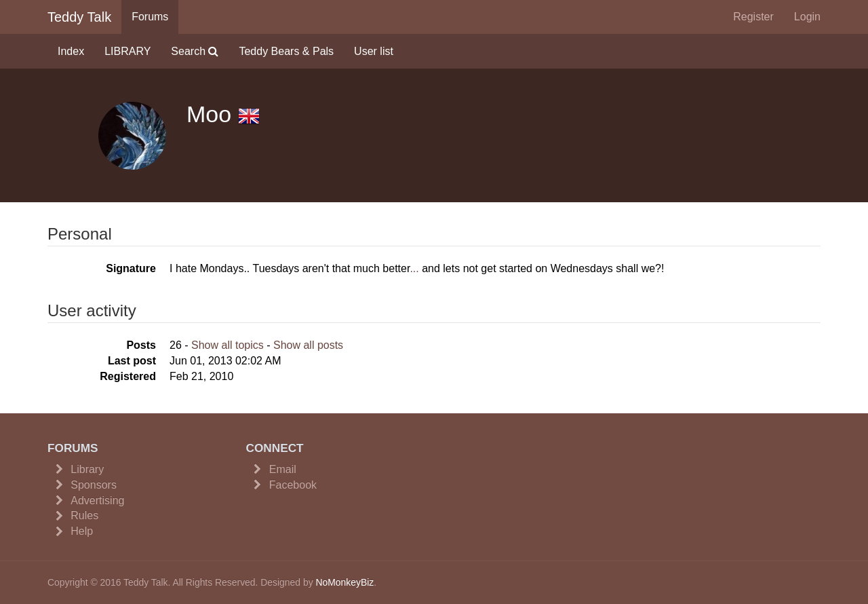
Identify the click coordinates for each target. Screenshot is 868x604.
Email (283, 469)
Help (82, 531)
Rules (84, 515)
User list (374, 51)
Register (753, 17)
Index (71, 51)
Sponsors (94, 485)
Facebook (293, 485)
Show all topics (228, 345)
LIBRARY (127, 51)
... (414, 268)
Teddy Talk (79, 17)
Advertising (97, 501)
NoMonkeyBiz (344, 582)
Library (87, 469)
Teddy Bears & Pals (286, 51)
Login (807, 17)
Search (195, 51)
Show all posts (308, 345)
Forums (150, 17)
